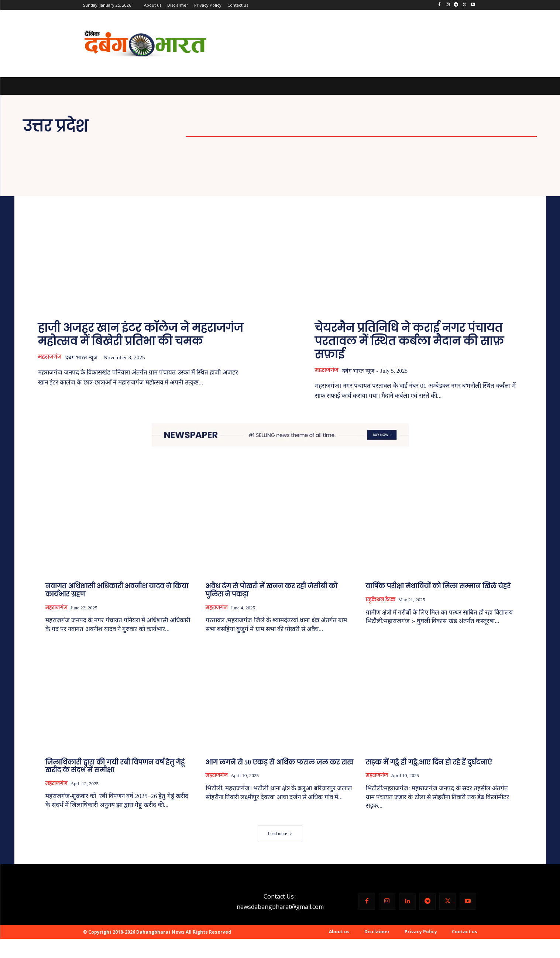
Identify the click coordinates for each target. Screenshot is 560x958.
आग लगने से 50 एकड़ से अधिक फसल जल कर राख (279, 762)
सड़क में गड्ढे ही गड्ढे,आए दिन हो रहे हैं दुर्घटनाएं (429, 762)
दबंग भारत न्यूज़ (85, 357)
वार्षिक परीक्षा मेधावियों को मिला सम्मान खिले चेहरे (438, 586)
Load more (280, 834)
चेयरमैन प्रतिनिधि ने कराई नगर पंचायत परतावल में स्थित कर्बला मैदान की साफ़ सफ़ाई (409, 341)
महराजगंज (51, 357)
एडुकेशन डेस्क (381, 600)
